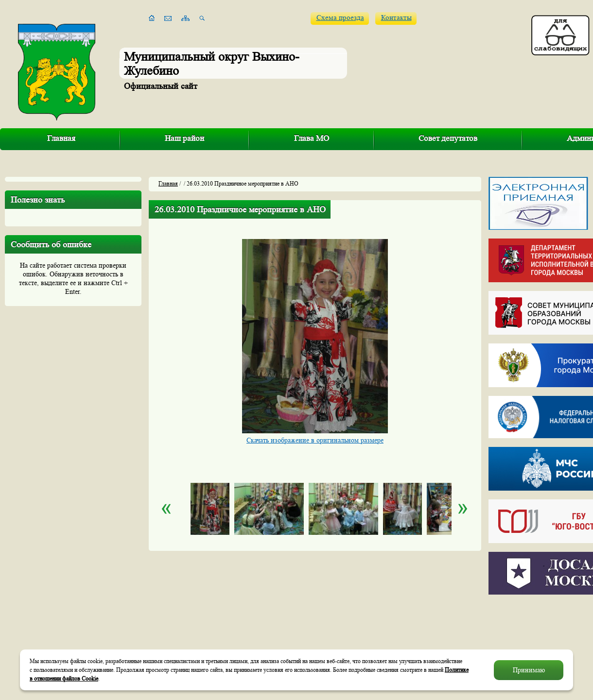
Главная (61, 138)
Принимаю (529, 670)
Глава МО (312, 138)
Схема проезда (340, 18)
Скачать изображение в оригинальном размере (315, 440)
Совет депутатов (448, 138)
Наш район (184, 138)
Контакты (396, 18)
